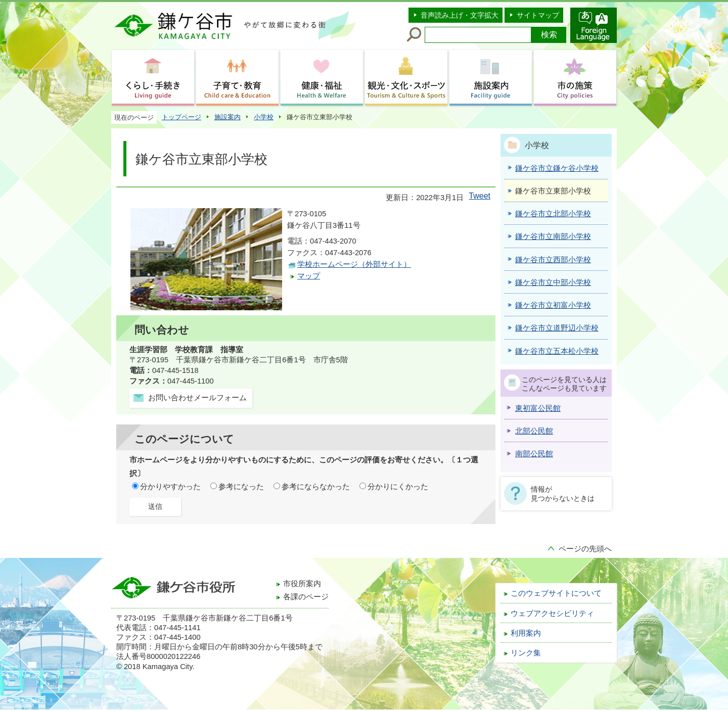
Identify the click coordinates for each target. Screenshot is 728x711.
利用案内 (526, 633)
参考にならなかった (316, 487)
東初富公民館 (538, 408)
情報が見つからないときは (563, 494)
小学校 (264, 117)
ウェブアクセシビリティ (552, 613)
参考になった (241, 487)
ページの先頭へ (585, 549)
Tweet (480, 196)
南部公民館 (534, 454)
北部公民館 (534, 431)
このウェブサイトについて (556, 593)
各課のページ (306, 597)
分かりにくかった (398, 487)
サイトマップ (538, 15)
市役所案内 (302, 584)
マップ (309, 276)
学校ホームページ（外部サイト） (354, 264)
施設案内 (227, 117)
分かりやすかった (170, 487)
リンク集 (526, 653)
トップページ (181, 117)
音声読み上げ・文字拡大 (460, 15)
